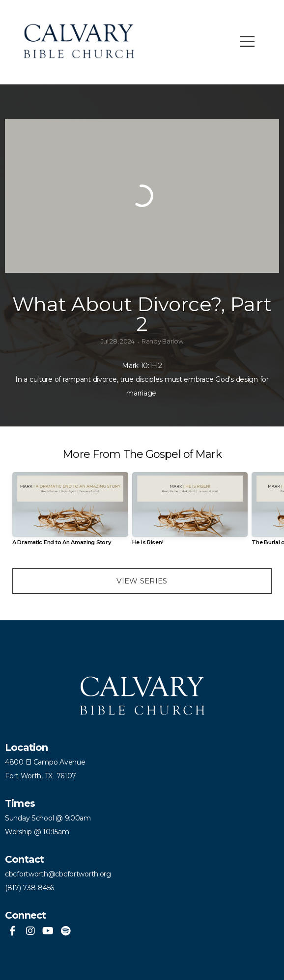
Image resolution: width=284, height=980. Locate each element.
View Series (142, 581)
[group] (70, 513)
